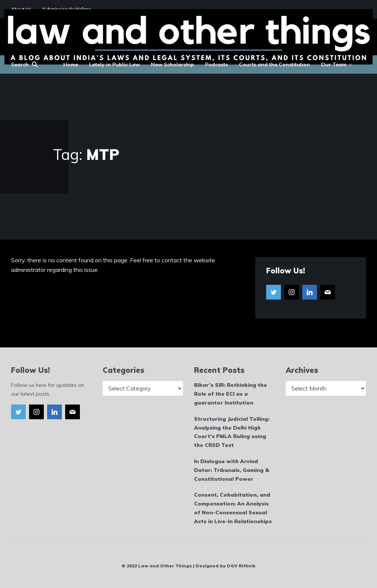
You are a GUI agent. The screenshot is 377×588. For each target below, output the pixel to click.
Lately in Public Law (114, 64)
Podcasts (216, 64)
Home (71, 64)
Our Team (334, 64)
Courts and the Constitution (274, 64)
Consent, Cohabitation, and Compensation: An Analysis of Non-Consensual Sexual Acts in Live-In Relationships (233, 508)
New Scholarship (172, 64)
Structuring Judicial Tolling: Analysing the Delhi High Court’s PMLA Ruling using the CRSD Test (232, 432)
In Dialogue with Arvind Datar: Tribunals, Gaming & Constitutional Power (232, 470)
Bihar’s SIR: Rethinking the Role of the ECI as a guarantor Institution (230, 394)
